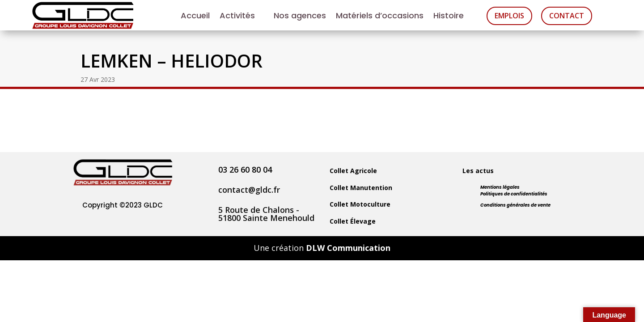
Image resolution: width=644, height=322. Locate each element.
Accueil (195, 17)
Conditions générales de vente (515, 205)
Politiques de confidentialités (514, 194)
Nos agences (300, 17)
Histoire (449, 17)
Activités (237, 17)
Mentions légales (500, 187)
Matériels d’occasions (380, 17)
